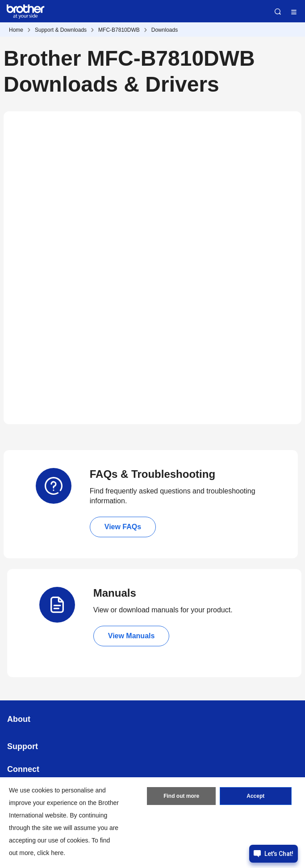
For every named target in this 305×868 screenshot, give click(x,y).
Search (278, 12)
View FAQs (123, 527)
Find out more (181, 796)
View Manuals (132, 636)
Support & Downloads (61, 30)
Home (16, 30)
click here (50, 853)
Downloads (165, 30)
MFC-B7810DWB (119, 30)
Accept (255, 796)
